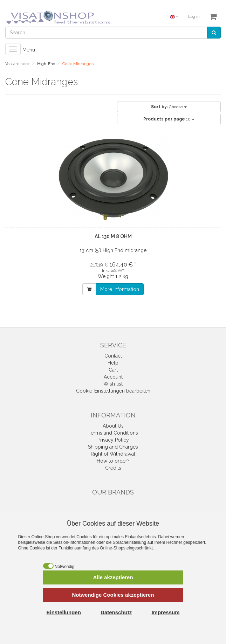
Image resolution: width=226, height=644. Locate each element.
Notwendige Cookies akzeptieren (113, 595)
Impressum (165, 612)
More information (120, 289)
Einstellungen (64, 612)
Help (113, 363)
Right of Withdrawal (113, 454)
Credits (113, 468)
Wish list (113, 384)
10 (169, 119)
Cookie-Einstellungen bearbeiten (113, 391)
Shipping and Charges (113, 447)
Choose (169, 107)
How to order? (113, 461)
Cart (113, 370)
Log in (194, 17)
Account (113, 377)
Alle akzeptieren (113, 577)
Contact (113, 356)
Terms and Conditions (113, 433)
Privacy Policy (113, 440)
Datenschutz (116, 612)
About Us (113, 426)
